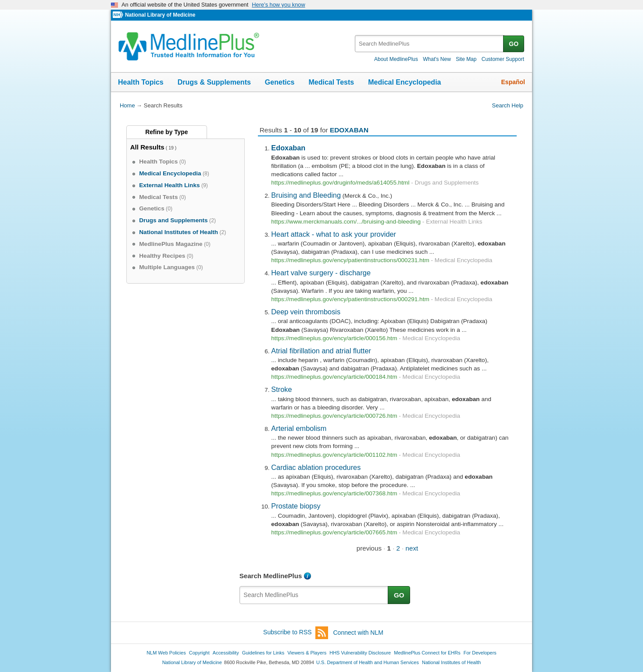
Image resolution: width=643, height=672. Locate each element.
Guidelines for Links (263, 653)
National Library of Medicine (160, 15)
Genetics (280, 82)
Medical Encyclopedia (404, 82)
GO (514, 44)
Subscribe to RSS (296, 633)
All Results (147, 147)
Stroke (281, 389)
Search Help (508, 105)
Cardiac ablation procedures (316, 467)
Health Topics (141, 82)
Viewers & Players (307, 653)
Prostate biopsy (296, 506)
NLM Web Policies (166, 653)
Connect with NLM (358, 633)
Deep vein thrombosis (306, 312)
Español (513, 82)
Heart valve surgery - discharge (321, 273)
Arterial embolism (299, 428)
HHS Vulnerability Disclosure (360, 653)
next (412, 548)
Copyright (199, 653)
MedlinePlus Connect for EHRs (427, 653)
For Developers (480, 653)
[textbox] (430, 44)
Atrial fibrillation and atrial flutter (321, 351)
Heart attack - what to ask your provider (334, 234)
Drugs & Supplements (214, 82)
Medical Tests (331, 82)
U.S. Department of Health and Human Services (368, 662)
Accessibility (226, 653)
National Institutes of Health (451, 662)
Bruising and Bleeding (306, 195)
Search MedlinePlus (271, 576)
